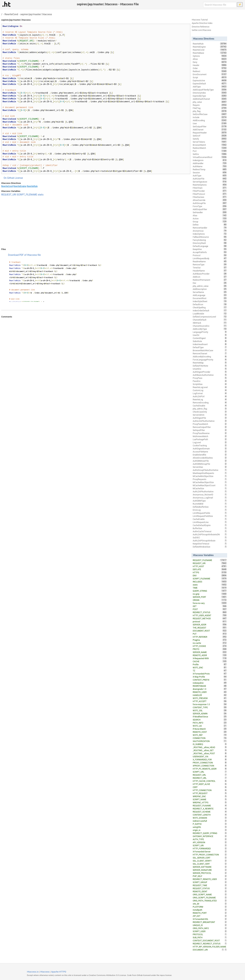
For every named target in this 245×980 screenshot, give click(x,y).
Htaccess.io (33, 972)
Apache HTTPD (59, 972)
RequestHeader (210, 133)
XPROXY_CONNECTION (210, 766)
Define (210, 225)
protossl (210, 621)
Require (210, 105)
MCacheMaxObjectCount (210, 485)
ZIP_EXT (210, 916)
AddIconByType (210, 329)
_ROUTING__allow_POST (210, 753)
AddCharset (210, 130)
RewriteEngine (20, 186)
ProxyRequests (210, 479)
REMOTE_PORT (210, 913)
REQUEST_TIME (210, 885)
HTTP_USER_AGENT (210, 615)
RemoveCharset (210, 353)
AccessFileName (210, 452)
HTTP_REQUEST (210, 793)
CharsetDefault (210, 320)
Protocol (210, 255)
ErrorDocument (210, 74)
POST (210, 609)
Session (210, 172)
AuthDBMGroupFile (210, 464)
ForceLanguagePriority (210, 360)
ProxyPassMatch (210, 424)
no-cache (210, 643)
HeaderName (210, 271)
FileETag (210, 108)
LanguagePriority (210, 332)
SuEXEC (210, 537)
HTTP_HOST (210, 566)
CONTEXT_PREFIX (210, 680)
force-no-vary (210, 603)
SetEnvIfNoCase (210, 114)
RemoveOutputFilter (210, 427)
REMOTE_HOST (210, 732)
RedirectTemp (210, 169)
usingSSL (210, 827)
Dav (210, 283)
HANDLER (210, 695)
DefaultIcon (210, 304)
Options (210, 56)
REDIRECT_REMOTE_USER (210, 879)
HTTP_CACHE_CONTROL (210, 781)
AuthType (210, 176)
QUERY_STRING (210, 591)
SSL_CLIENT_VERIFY (210, 861)
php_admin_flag (210, 409)
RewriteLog (210, 399)
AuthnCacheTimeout (210, 531)
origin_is (210, 830)
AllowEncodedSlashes (210, 458)
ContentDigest (210, 338)
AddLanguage (210, 295)
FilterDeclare (210, 197)
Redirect (210, 71)
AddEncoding (210, 120)
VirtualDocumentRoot (210, 157)
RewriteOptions (210, 185)
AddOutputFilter (210, 209)
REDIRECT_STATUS (210, 612)
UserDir (210, 335)
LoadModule (210, 314)
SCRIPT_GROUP (210, 882)
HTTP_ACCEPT (210, 701)
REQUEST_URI (9, 195)
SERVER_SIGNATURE (210, 870)
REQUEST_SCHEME (210, 812)
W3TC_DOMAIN (210, 818)
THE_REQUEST (210, 628)
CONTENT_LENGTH (210, 815)
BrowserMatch (210, 145)
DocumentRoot (210, 298)
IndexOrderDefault (210, 310)
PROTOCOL (210, 934)
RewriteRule (32, 186)
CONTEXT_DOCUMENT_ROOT (210, 940)
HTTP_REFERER (210, 637)
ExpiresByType (210, 96)
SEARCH (210, 720)
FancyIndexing (210, 240)
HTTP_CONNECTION (210, 790)
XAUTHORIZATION (210, 741)
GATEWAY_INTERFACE (210, 836)
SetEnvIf (210, 136)
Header (210, 65)
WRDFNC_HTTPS (210, 802)
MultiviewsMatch (210, 436)
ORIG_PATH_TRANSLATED (210, 901)
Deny (210, 62)
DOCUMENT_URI (209, 950)
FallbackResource (210, 237)
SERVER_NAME (210, 652)
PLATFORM (210, 907)
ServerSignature (210, 182)
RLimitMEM (210, 504)
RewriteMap (210, 363)
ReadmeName (210, 261)
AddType (210, 87)
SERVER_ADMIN (210, 713)
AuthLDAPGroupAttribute (210, 541)
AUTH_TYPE (210, 839)
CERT (210, 787)
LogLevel (210, 442)
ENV (210, 575)
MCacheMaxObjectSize (210, 482)
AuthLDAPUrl (210, 396)
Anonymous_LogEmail (210, 498)
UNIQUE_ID (210, 925)
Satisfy (210, 139)
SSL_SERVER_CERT (210, 858)
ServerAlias (210, 467)
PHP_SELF (210, 876)
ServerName (210, 292)
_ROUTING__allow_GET (210, 750)
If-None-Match (210, 729)
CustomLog (210, 390)
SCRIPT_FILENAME (27, 195)
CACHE (210, 661)
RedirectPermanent (210, 280)
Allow (210, 59)
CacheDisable (210, 406)
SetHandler (210, 212)
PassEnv (210, 381)
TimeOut (210, 268)
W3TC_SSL (210, 710)
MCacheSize (210, 488)
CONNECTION (210, 738)
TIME (210, 588)
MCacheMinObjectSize (210, 476)
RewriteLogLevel (210, 387)
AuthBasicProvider (210, 274)
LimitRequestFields (210, 513)
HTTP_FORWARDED (210, 848)
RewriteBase (210, 53)
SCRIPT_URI (210, 845)
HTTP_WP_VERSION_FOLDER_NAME (210, 947)
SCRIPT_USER (210, 931)
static (41, 195)
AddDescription (210, 289)
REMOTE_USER (210, 692)
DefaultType (210, 347)
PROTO (210, 649)
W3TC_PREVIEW (210, 698)
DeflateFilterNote (210, 366)
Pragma (210, 640)
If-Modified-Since (210, 717)
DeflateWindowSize (210, 547)
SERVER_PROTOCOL (210, 873)
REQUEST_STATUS (210, 888)
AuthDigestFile (210, 418)
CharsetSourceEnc (210, 326)
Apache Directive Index (202, 23)
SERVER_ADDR (210, 625)
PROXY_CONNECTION (210, 763)
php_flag (210, 111)
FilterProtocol (210, 194)
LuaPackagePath (210, 439)
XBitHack (210, 323)
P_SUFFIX (210, 824)
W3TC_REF (210, 735)
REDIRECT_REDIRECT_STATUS (210, 944)
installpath (210, 910)
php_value (210, 102)
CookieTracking (210, 445)
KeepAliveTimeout (210, 544)
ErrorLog (210, 510)
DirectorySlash (210, 243)
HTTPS (210, 572)
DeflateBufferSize (210, 507)
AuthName (210, 166)
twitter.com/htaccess (201, 30)
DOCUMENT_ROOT (210, 631)
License (19, 178)
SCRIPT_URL (210, 772)
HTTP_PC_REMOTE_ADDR (210, 769)
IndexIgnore (210, 160)
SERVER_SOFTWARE (210, 867)
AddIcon (210, 277)
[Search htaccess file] (220, 5)
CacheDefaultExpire (210, 525)
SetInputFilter (210, 430)
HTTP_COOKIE (210, 646)
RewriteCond (11, 14)
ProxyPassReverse (210, 433)
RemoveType (210, 264)
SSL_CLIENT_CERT (210, 864)
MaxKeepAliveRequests (210, 473)
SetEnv (210, 154)
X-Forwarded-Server (210, 852)
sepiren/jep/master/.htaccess (36, 14)
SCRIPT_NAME (210, 799)
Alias (210, 215)
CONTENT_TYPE (210, 707)
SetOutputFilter (210, 126)
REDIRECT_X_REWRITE (210, 809)
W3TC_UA (210, 726)
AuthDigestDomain (210, 449)
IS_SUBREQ (210, 744)
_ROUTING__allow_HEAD (210, 747)
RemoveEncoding (210, 402)
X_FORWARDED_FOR (210, 759)
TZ (210, 671)
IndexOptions (210, 234)
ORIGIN (210, 600)
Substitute (210, 341)
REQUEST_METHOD (210, 618)
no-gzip (210, 594)
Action (210, 218)
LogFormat (210, 393)
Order (210, 68)
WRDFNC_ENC (210, 796)
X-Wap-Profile (210, 677)
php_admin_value (210, 286)
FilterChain (210, 188)
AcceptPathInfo (210, 252)
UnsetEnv (210, 369)
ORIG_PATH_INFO (210, 928)
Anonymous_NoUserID (210, 495)
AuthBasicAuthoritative (210, 375)
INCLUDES (210, 582)
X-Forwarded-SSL (210, 919)
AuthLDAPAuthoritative (210, 491)
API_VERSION (210, 842)
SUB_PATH (210, 937)
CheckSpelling (210, 307)
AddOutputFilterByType (210, 90)
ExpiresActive (210, 80)
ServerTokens (210, 142)
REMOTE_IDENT (210, 891)
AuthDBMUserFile (210, 461)
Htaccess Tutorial (200, 20)
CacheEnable (210, 519)
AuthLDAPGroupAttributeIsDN (210, 534)
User (210, 123)
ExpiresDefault (210, 83)
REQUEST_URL (210, 775)
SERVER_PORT (210, 597)
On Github (9, 178)
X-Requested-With (210, 658)
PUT (210, 634)
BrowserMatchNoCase (210, 350)
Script (210, 77)
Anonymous (210, 231)
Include (210, 117)
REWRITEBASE (210, 686)
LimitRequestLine (210, 522)
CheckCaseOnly (210, 412)
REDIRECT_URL (210, 778)
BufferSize (210, 528)
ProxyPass (210, 378)
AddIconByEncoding (210, 356)
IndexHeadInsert (210, 344)
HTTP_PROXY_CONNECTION (210, 855)
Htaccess (45, 972)
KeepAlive (210, 249)
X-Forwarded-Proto (210, 674)
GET (210, 606)
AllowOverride (210, 200)
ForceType (210, 206)
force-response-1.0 (210, 704)
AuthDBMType (210, 501)
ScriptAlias (210, 384)
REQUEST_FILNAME (210, 806)
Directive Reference (201, 27)
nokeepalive (210, 683)
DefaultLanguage (210, 246)
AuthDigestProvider (210, 372)
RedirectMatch (210, 148)
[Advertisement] (96, 222)
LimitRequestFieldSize (210, 516)
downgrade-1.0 (210, 689)
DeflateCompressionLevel (210, 317)
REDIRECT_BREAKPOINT (210, 922)
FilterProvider (210, 191)
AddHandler (210, 163)
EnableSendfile (210, 455)
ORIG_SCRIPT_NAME (210, 894)
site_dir (210, 904)
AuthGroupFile (210, 203)
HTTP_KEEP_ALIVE (210, 784)
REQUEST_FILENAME (210, 560)
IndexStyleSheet (210, 301)
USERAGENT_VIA (210, 756)
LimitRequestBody (210, 258)
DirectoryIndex (210, 93)
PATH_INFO (210, 723)
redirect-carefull (210, 821)
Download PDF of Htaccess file (24, 255)
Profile (210, 664)
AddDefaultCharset (210, 99)
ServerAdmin (210, 415)
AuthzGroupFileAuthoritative (210, 470)
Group (210, 222)
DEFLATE (210, 569)
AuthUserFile (210, 179)
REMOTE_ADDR (210, 655)
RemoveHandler (210, 228)
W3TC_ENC (210, 667)
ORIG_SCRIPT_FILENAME (210, 898)
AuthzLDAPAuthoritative (210, 421)
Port (210, 151)
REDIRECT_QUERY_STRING (210, 833)
